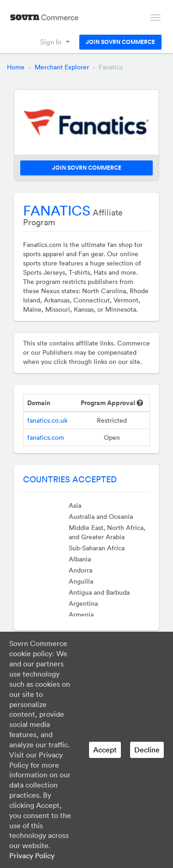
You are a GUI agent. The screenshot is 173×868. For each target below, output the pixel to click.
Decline (147, 750)
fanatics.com (46, 437)
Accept (105, 750)
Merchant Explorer (62, 67)
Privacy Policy (32, 856)
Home (16, 67)
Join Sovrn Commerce (120, 42)
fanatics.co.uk (47, 420)
